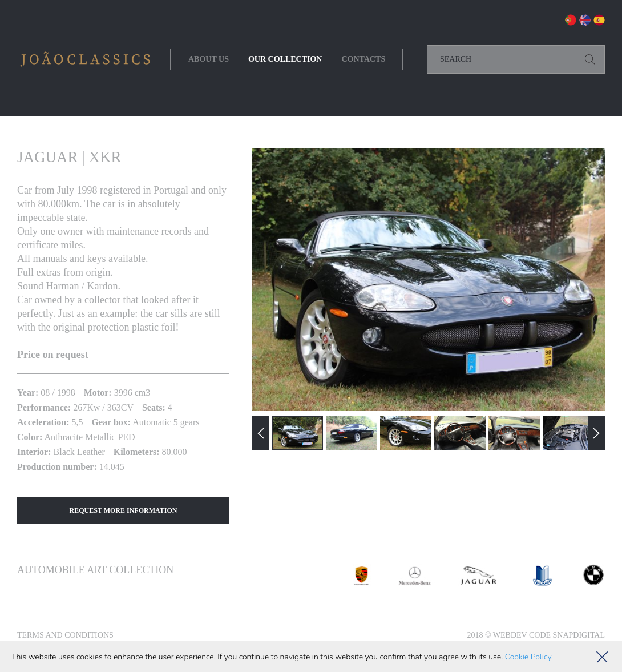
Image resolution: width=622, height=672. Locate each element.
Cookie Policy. (529, 657)
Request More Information (124, 510)
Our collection (285, 59)
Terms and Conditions (65, 635)
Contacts (363, 59)
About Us (209, 59)
